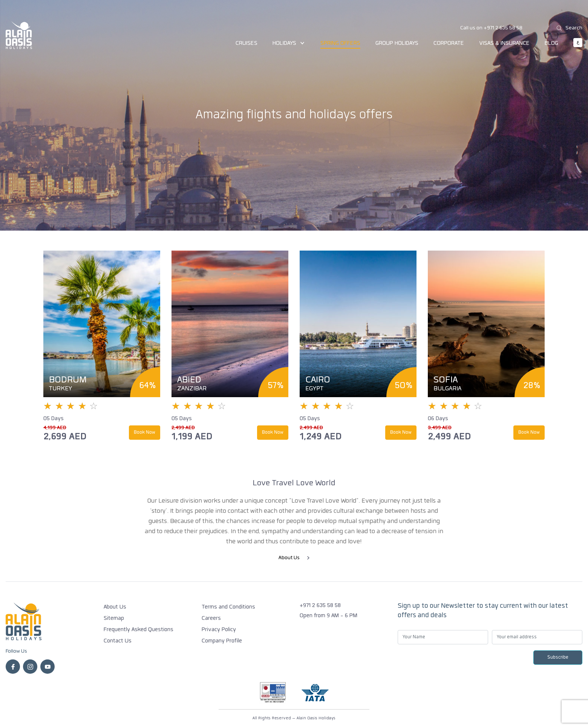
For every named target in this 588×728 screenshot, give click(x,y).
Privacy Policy (219, 630)
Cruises (247, 44)
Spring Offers (340, 44)
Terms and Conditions (228, 607)
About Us (294, 558)
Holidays (289, 44)
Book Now (145, 433)
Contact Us (118, 641)
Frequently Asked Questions (139, 630)
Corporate (449, 44)
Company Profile (222, 641)
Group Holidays (397, 44)
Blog (551, 44)
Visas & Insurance (504, 44)
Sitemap (114, 619)
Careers (211, 619)
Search (570, 28)
